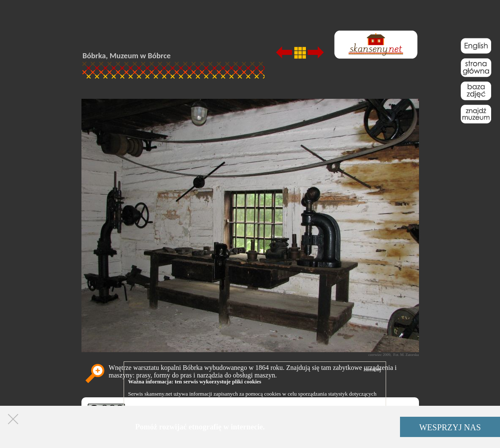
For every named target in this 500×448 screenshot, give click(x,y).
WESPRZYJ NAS (450, 427)
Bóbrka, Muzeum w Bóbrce (127, 56)
